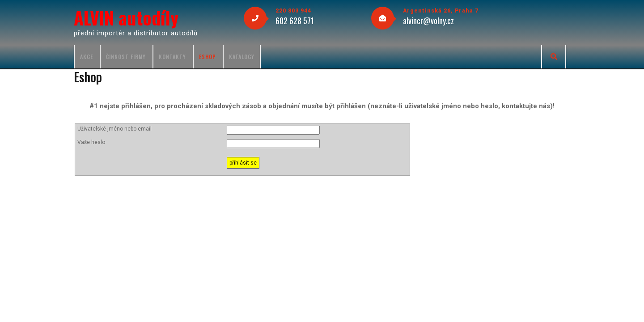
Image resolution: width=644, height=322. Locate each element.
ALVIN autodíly (126, 17)
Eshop (208, 57)
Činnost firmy (126, 57)
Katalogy (242, 57)
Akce (87, 57)
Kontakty (172, 57)
